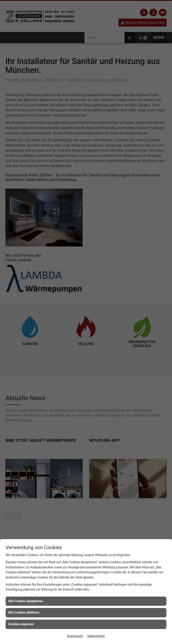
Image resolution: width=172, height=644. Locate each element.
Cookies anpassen (21, 624)
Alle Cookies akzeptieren (26, 601)
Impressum (75, 636)
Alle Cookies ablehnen (24, 612)
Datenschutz (96, 636)
